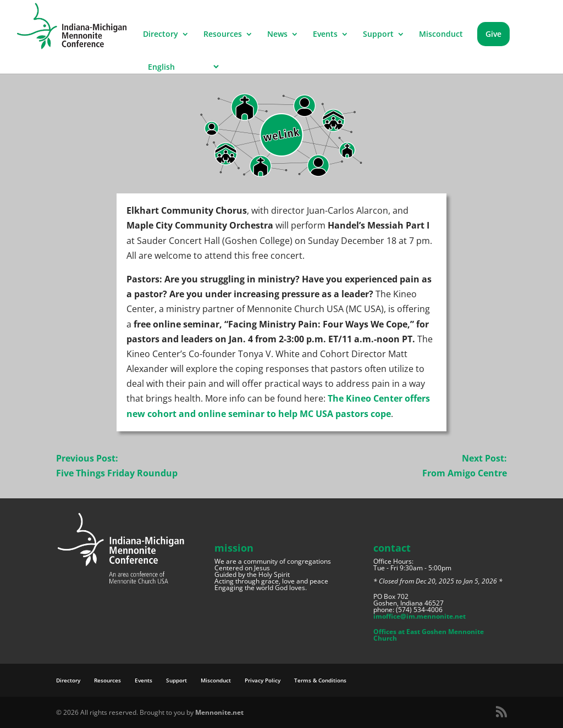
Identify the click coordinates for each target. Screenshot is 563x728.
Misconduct (441, 35)
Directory (161, 35)
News (277, 35)
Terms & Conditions (320, 680)
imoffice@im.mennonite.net (420, 616)
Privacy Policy (263, 680)
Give (493, 34)
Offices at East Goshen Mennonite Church (429, 635)
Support (378, 35)
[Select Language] (182, 67)
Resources (223, 35)
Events (325, 35)
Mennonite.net (219, 712)
